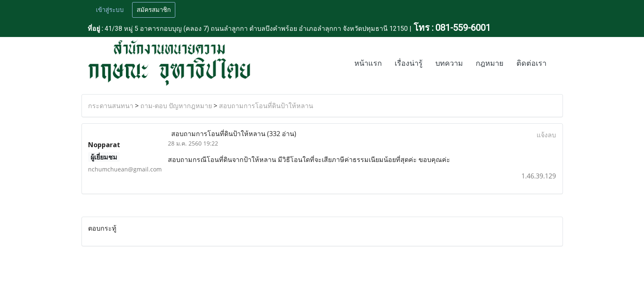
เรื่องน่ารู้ (409, 63)
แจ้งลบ (546, 135)
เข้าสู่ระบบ (110, 10)
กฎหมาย (490, 63)
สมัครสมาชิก (154, 10)
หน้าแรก (368, 63)
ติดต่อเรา (531, 63)
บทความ (449, 63)
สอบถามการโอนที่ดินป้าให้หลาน (266, 106)
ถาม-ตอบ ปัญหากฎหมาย (176, 106)
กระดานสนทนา (111, 106)
